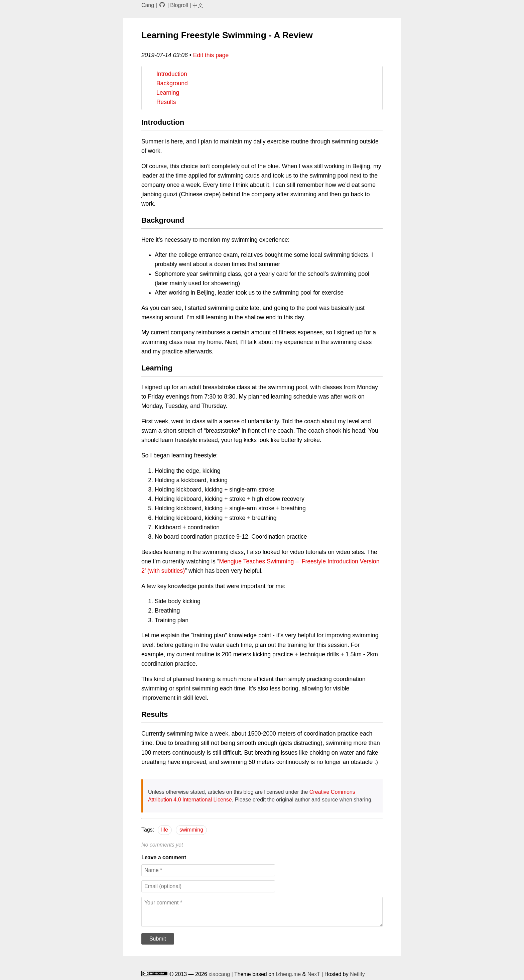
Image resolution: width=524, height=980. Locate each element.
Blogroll (179, 5)
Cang (148, 5)
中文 (198, 5)
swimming (191, 830)
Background (172, 83)
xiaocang (219, 974)
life (165, 830)
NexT (314, 974)
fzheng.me (288, 974)
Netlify (357, 974)
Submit (158, 939)
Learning (168, 93)
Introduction (172, 74)
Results (166, 102)
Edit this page (211, 55)
